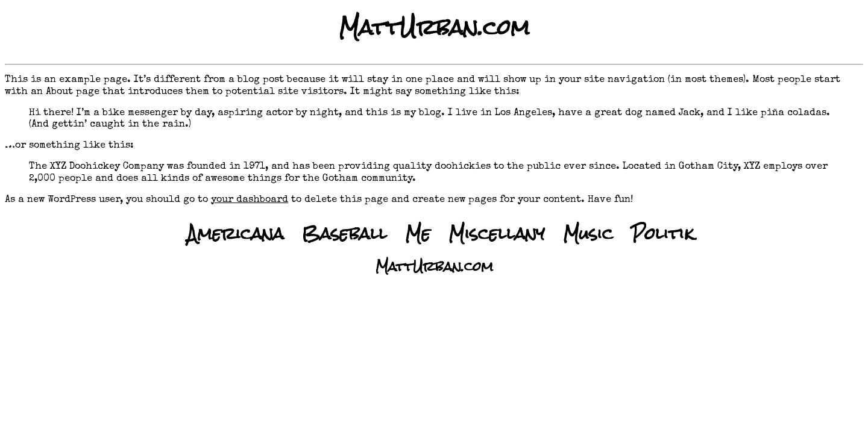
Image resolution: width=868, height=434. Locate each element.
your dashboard (250, 200)
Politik (662, 234)
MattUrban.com (434, 28)
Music (588, 234)
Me (418, 234)
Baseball (344, 234)
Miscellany (497, 234)
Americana (235, 234)
